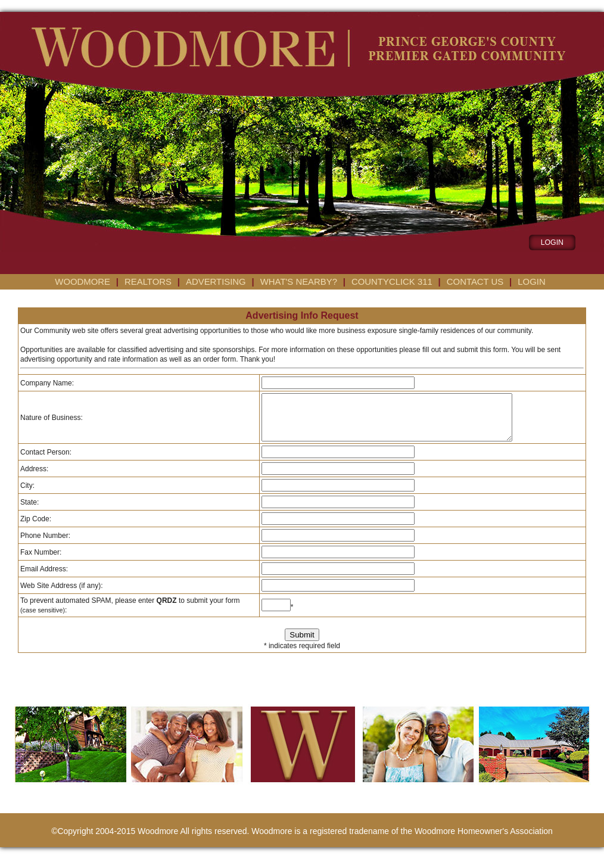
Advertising (216, 282)
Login (531, 282)
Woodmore (82, 282)
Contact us (475, 282)
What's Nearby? (299, 282)
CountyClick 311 (392, 282)
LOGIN (552, 242)
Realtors (148, 282)
